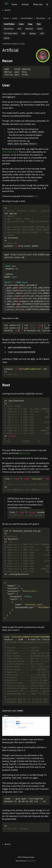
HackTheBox (27, 18)
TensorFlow (9, 29)
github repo (25, 453)
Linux (21, 24)
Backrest (29, 29)
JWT (42, 33)
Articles (25, 4)
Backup (33, 33)
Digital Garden (31, 861)
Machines (41, 18)
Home (14, 4)
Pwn (39, 24)
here (35, 196)
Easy (30, 24)
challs (15, 18)
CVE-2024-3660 (11, 33)
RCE (23, 33)
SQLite (7, 38)
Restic (40, 29)
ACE (19, 29)
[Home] (6, 5)
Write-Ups (38, 4)
